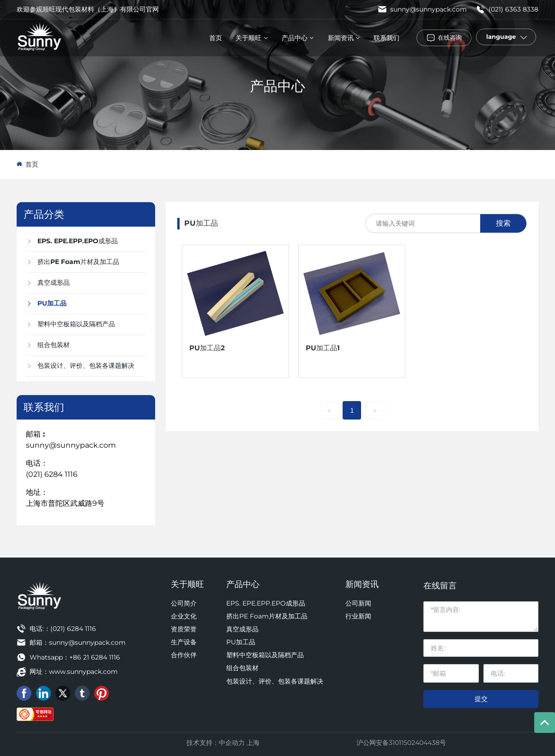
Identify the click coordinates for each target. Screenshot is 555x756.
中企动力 (232, 743)
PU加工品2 (207, 348)
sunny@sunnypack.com (422, 9)
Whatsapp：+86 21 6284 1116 (75, 657)
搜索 (503, 223)
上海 (253, 743)
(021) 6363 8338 (507, 9)
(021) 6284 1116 (52, 474)
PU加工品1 (323, 348)
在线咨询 (450, 37)
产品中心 (277, 86)
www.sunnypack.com (83, 672)
